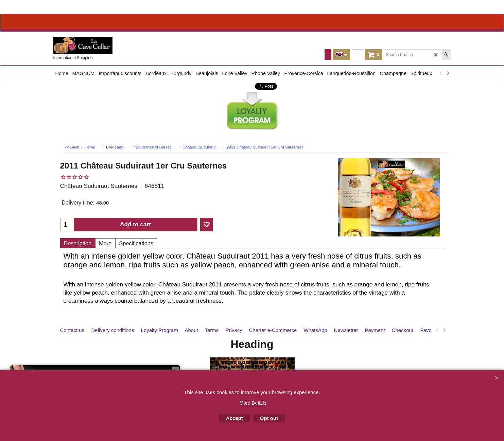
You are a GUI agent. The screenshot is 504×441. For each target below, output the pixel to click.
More (105, 243)
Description (78, 243)
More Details (253, 403)
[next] (448, 73)
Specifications (136, 243)
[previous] (441, 73)
